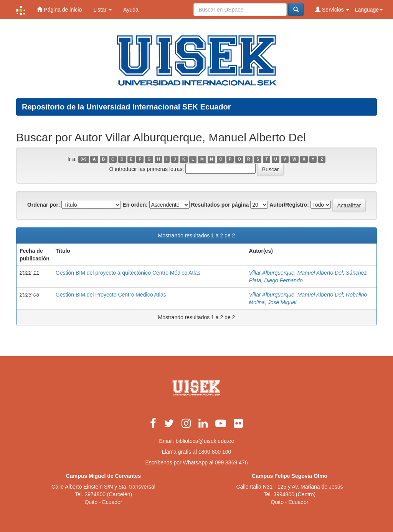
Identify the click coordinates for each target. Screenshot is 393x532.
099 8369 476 (231, 462)
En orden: (135, 205)
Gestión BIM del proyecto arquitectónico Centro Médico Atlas (128, 273)
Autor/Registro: (289, 205)
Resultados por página (220, 205)
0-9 (83, 159)
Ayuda (131, 10)
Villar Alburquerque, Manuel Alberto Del (296, 273)
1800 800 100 (215, 452)
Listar (102, 10)
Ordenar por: (44, 205)
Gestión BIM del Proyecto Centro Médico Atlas (111, 295)
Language (369, 10)
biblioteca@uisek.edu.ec (205, 441)
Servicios (332, 9)
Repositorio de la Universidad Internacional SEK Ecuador (126, 107)
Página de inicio (59, 9)
